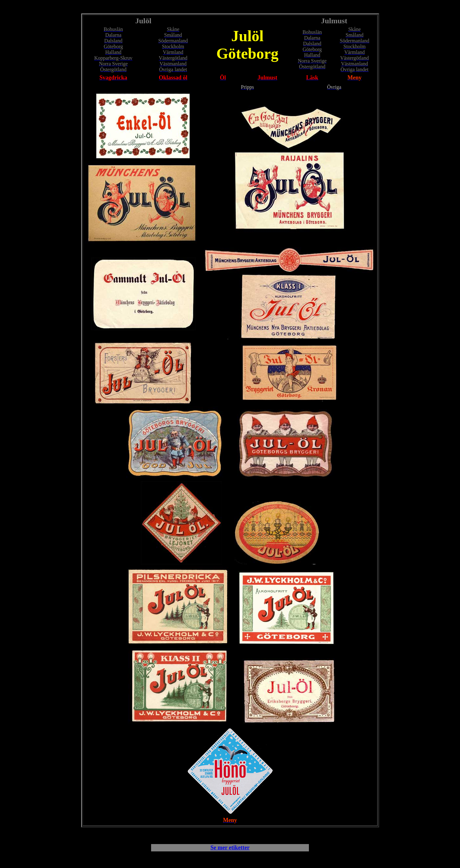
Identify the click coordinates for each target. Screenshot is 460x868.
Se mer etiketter (230, 848)
